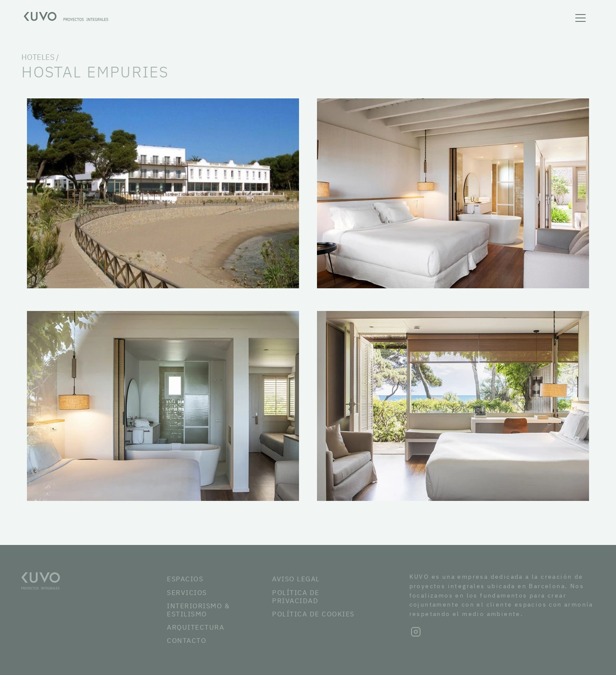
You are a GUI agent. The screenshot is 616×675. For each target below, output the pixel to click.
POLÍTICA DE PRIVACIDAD (296, 597)
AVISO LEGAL (296, 579)
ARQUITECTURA (195, 627)
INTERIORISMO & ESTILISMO (198, 610)
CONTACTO (187, 640)
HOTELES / (40, 57)
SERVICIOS (187, 592)
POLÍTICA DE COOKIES (313, 614)
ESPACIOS (185, 579)
